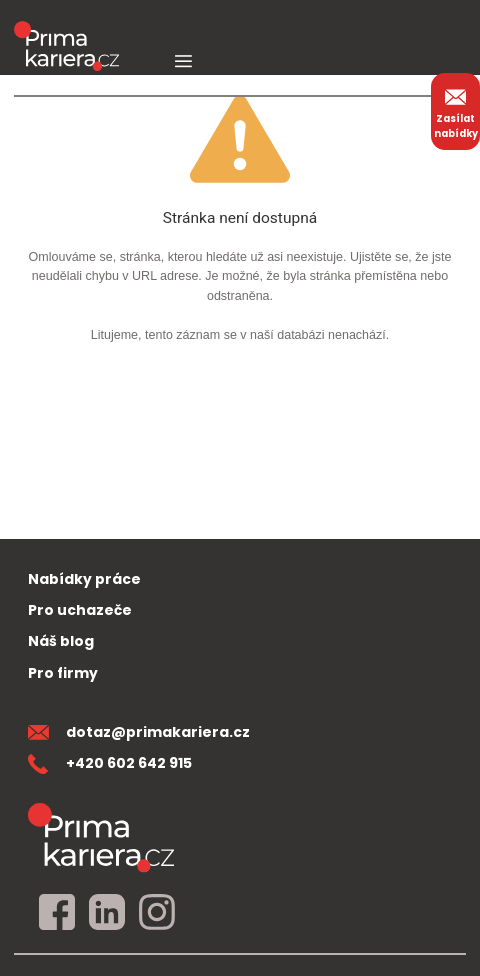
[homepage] (101, 837)
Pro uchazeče (80, 610)
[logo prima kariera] (66, 31)
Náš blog (61, 641)
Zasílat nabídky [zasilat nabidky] (456, 111)
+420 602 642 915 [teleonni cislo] (110, 763)
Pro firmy (63, 673)
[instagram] (157, 913)
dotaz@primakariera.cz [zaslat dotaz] (139, 732)
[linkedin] (107, 913)
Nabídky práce (84, 579)
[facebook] (57, 913)
